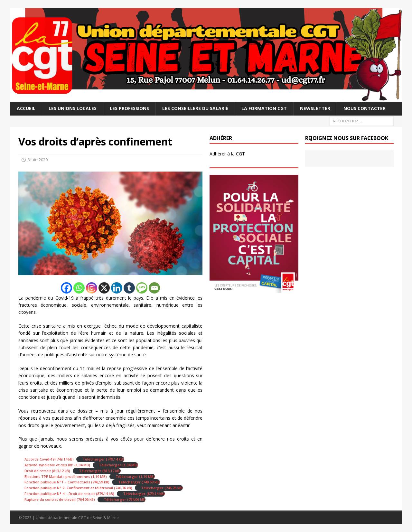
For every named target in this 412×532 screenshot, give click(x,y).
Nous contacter (365, 108)
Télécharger (94, 459)
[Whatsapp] (79, 288)
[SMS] (142, 288)
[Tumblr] (129, 288)
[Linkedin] (117, 288)
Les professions (129, 108)
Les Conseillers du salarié (195, 108)
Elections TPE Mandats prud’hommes (57, 476)
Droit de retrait (38, 471)
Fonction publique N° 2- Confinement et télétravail (69, 488)
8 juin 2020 (37, 160)
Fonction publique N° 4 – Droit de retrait (60, 494)
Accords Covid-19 (39, 459)
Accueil (26, 108)
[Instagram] (92, 288)
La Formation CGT (264, 108)
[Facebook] (66, 288)
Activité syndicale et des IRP (49, 465)
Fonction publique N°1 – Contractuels (57, 482)
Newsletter (315, 108)
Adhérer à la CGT (227, 154)
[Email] (154, 288)
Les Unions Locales (73, 108)
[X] (104, 288)
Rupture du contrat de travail (50, 499)
